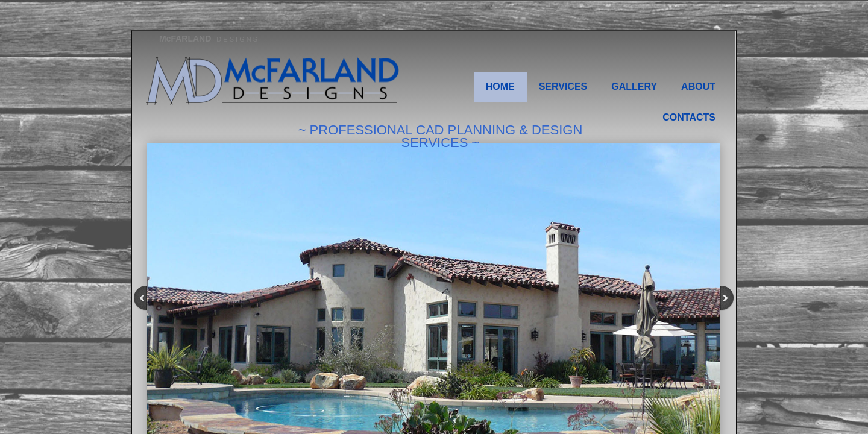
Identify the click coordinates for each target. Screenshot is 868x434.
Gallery (634, 86)
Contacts (689, 117)
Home (500, 86)
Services (563, 86)
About (698, 86)
